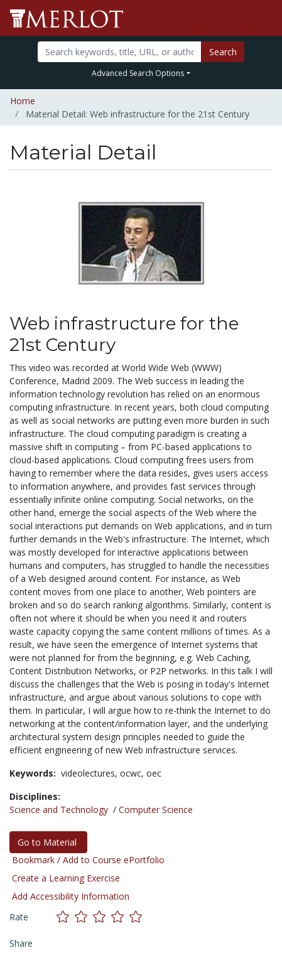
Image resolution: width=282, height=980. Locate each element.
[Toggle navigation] (264, 18)
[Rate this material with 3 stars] (102, 917)
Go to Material (48, 842)
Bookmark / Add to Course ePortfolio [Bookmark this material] (88, 860)
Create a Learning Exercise (66, 878)
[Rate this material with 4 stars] (120, 917)
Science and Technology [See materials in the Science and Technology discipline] (59, 810)
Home (23, 101)
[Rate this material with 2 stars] (84, 917)
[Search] (119, 52)
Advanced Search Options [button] (138, 73)
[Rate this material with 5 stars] (137, 917)
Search (223, 52)
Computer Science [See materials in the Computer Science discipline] (156, 810)
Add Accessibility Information (71, 896)
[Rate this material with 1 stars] (66, 917)
